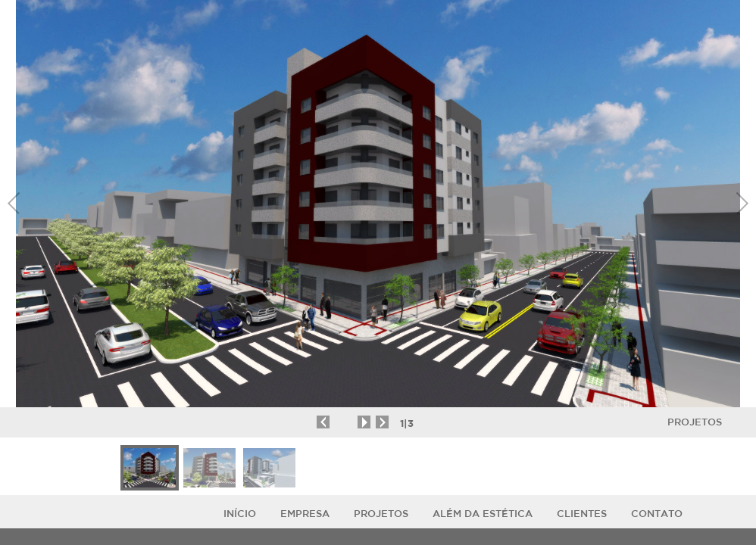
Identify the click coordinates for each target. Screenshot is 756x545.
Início (240, 514)
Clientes (582, 514)
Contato (657, 514)
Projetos (695, 422)
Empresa (305, 514)
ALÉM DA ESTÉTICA (483, 514)
